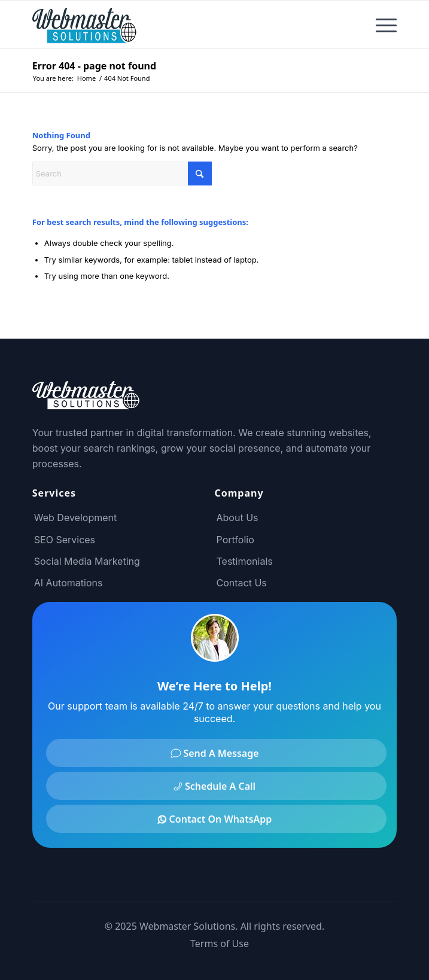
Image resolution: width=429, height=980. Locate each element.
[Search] (122, 174)
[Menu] (380, 25)
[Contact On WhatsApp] (216, 819)
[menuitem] (380, 25)
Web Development (75, 518)
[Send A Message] (216, 753)
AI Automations (69, 583)
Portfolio (235, 540)
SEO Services (65, 540)
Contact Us (242, 583)
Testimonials (245, 561)
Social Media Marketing (87, 561)
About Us (238, 518)
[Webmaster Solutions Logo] (178, 25)
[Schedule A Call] (216, 786)
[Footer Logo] (86, 403)
